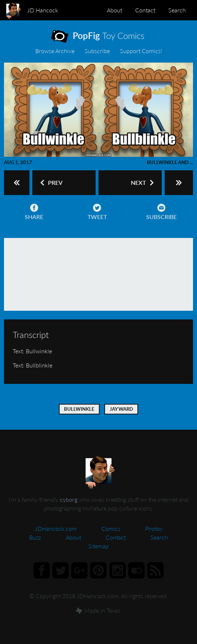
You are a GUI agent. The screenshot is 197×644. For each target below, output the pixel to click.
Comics (111, 528)
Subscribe (97, 51)
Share (34, 212)
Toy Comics (104, 37)
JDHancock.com (56, 528)
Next (143, 183)
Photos (154, 528)
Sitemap (98, 546)
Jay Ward (121, 409)
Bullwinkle (79, 409)
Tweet (97, 212)
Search (177, 10)
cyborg (69, 499)
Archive (55, 51)
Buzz (35, 537)
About (114, 10)
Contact (145, 10)
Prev (51, 183)
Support (141, 51)
